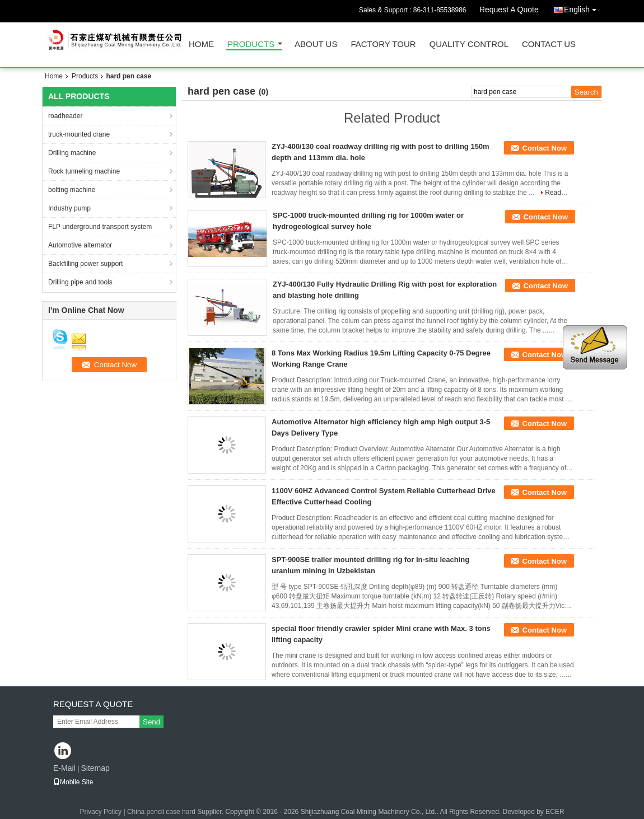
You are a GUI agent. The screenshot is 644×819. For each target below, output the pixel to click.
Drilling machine (72, 153)
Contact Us (549, 45)
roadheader (65, 116)
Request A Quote (509, 10)
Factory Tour (383, 45)
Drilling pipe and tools (80, 282)
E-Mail (64, 768)
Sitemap (95, 768)
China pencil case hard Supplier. (176, 812)
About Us (316, 45)
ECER (555, 812)
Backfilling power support (85, 264)
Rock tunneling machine (84, 171)
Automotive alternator (80, 245)
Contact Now (545, 148)
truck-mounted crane (79, 134)
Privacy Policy (101, 812)
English (583, 8)
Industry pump (69, 208)
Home (201, 45)
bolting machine (72, 190)
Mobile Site (73, 782)
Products (251, 45)
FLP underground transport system (100, 227)
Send (151, 722)
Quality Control (469, 45)
